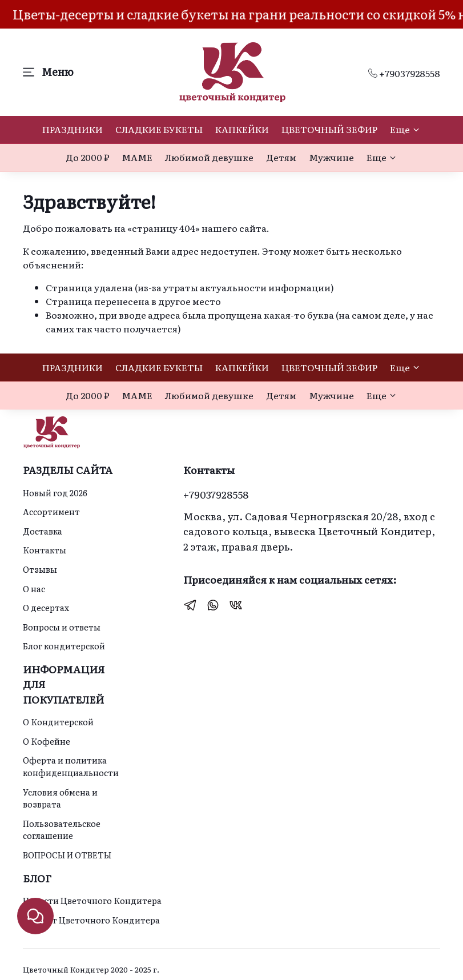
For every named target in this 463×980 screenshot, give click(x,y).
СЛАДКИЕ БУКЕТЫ (159, 129)
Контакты (45, 550)
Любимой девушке (209, 157)
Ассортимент (51, 511)
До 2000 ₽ (87, 157)
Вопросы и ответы (62, 627)
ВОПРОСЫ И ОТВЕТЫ (67, 855)
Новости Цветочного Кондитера (92, 900)
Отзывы (40, 569)
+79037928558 (404, 73)
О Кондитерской (58, 722)
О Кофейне (47, 741)
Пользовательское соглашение (62, 830)
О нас (34, 589)
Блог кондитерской (64, 646)
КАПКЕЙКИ (242, 129)
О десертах (46, 607)
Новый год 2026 (55, 493)
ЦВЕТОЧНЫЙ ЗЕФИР (329, 129)
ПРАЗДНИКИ (73, 129)
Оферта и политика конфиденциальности (71, 766)
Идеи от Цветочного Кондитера (91, 920)
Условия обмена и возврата (60, 798)
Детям (281, 157)
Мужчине (331, 157)
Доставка (43, 531)
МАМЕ (137, 157)
